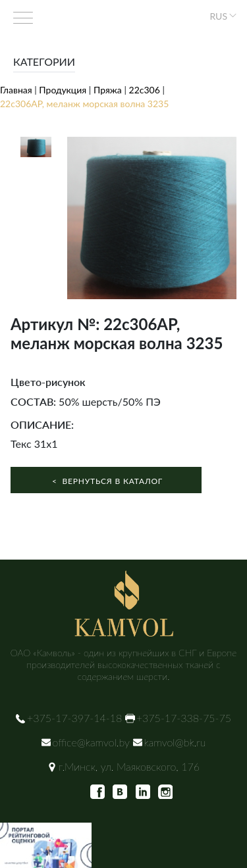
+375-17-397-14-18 (74, 718)
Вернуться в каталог (106, 481)
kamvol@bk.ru (175, 742)
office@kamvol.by (91, 742)
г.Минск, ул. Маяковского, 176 (129, 766)
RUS (218, 16)
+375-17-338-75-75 (184, 718)
